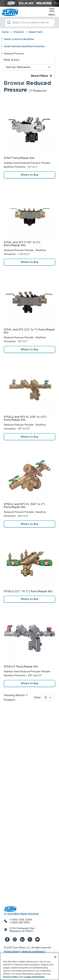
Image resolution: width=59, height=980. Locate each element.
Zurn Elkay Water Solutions (23, 914)
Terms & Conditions (33, 951)
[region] (29, 966)
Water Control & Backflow (19, 39)
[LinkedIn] (23, 939)
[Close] (55, 957)
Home (5, 32)
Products (19, 32)
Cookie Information (34, 977)
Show (37, 697)
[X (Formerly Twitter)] (31, 939)
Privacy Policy (12, 951)
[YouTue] (38, 939)
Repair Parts (36, 32)
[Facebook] (8, 939)
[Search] (29, 22)
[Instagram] (15, 939)
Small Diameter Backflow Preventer (24, 46)
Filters (43, 76)
